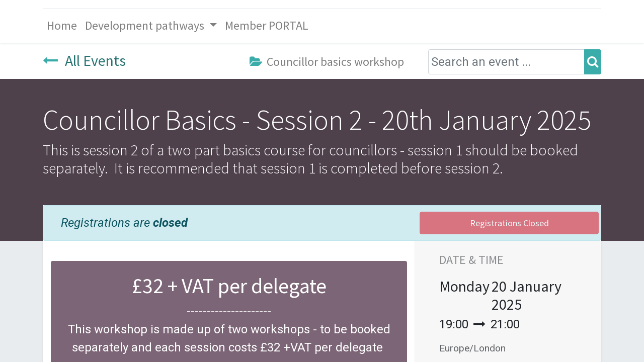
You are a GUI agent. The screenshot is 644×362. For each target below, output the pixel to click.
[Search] (593, 62)
